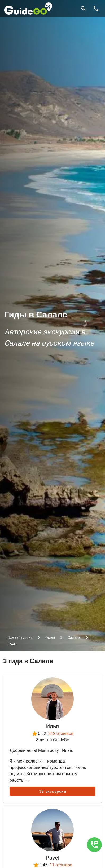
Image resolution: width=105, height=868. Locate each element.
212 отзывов (61, 734)
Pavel (52, 858)
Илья (52, 726)
